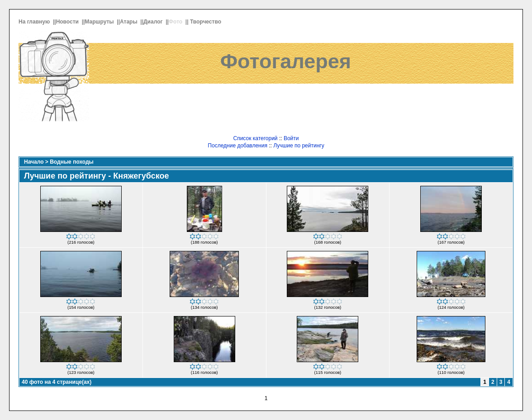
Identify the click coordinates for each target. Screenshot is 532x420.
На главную (35, 22)
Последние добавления (237, 146)
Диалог (154, 22)
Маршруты (100, 22)
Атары (129, 22)
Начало (34, 162)
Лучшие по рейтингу (299, 146)
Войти (291, 138)
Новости (68, 22)
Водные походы (72, 162)
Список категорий (255, 138)
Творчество (206, 22)
